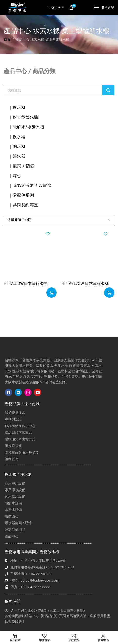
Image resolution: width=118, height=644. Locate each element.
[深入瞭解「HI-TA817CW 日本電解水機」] (109, 293)
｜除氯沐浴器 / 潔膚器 (30, 186)
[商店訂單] (59, 220)
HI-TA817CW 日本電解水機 (85, 283)
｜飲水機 (17, 108)
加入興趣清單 (48, 234)
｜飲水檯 (17, 137)
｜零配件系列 (21, 195)
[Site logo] (17, 7)
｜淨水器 (17, 156)
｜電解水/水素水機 (27, 127)
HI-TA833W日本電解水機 (25, 283)
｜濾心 (15, 176)
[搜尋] (59, 90)
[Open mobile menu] (104, 7)
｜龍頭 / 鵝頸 (21, 166)
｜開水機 (17, 147)
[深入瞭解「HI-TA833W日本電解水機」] (51, 293)
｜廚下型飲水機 (23, 117)
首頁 (7, 40)
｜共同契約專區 (23, 205)
